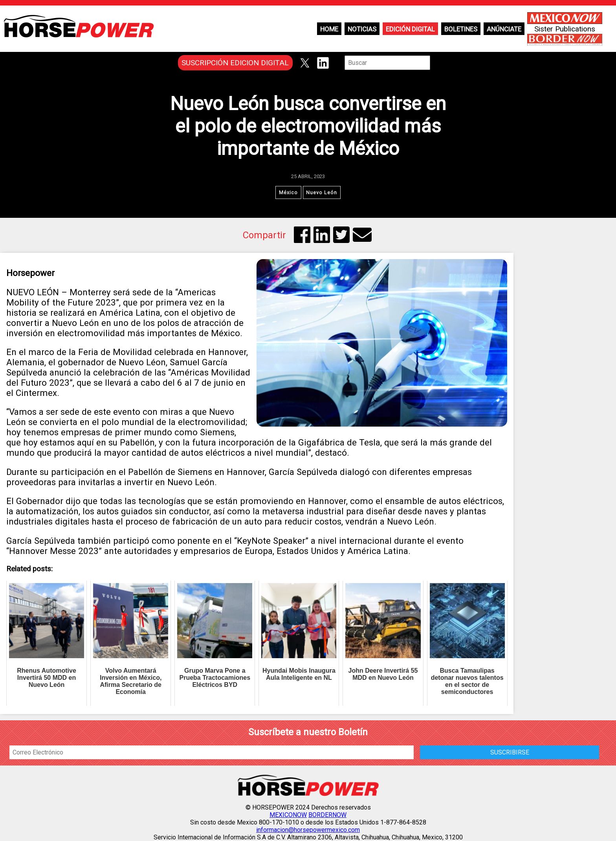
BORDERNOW (327, 815)
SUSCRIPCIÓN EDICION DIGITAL (235, 63)
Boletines (461, 29)
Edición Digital (410, 29)
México (288, 192)
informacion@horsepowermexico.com (308, 830)
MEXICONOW (288, 815)
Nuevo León (322, 192)
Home (329, 29)
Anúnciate (504, 29)
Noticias (362, 29)
